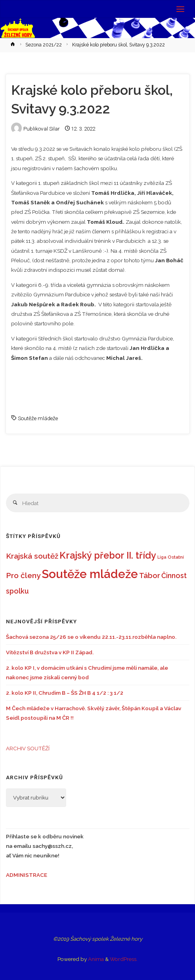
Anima (95, 959)
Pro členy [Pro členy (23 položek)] (23, 575)
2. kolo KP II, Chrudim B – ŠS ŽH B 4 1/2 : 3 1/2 (65, 693)
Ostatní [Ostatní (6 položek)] (176, 557)
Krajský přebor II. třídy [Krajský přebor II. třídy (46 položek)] (108, 555)
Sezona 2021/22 (44, 45)
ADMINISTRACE (27, 875)
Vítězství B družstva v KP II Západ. (50, 652)
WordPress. (124, 959)
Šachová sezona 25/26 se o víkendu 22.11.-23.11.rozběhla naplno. (91, 637)
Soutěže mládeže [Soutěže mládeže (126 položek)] (90, 574)
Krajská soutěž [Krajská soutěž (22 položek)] (32, 556)
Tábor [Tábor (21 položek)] (150, 576)
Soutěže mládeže (38, 418)
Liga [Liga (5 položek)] (162, 557)
